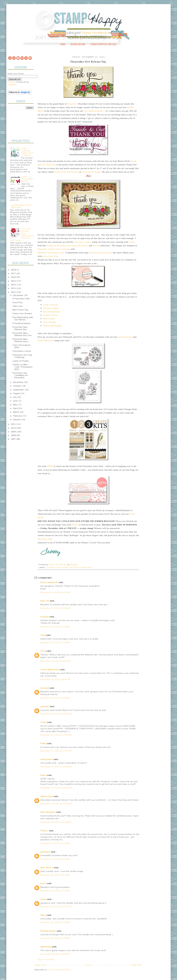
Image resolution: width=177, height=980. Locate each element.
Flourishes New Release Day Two (22, 334)
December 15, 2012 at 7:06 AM (55, 922)
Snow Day (18, 302)
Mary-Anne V (47, 868)
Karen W (45, 601)
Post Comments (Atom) (59, 970)
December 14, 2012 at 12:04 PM (56, 822)
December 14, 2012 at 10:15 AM (56, 735)
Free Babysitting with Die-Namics (23, 318)
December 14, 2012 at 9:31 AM (55, 679)
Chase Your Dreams (22, 313)
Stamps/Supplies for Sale (104, 44)
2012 (14, 292)
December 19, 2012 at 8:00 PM (55, 954)
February (18, 416)
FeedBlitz (12, 85)
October (18, 386)
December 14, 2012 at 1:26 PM (55, 843)
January (17, 419)
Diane (43, 915)
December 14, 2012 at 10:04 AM (56, 714)
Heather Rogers (48, 931)
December (19, 295)
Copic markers (63, 567)
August (17, 393)
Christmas (51, 567)
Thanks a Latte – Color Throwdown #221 (23, 367)
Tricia (43, 651)
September (19, 390)
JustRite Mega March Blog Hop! (21, 206)
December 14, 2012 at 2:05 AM (55, 592)
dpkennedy (46, 947)
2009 (14, 432)
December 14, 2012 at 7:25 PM (55, 891)
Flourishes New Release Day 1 (21, 340)
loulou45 (45, 688)
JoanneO (45, 706)
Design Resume (78, 44)
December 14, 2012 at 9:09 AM (55, 661)
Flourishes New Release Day (20, 328)
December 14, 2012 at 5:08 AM (55, 608)
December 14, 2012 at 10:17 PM (56, 906)
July (15, 397)
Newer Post (41, 965)
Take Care (18, 306)
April (16, 408)
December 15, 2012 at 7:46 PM (55, 938)
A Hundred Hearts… (22, 323)
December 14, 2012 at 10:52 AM (56, 788)
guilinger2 (45, 852)
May (16, 405)
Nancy (43, 775)
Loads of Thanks (21, 361)
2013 (14, 288)
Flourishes (75, 567)
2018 (14, 270)
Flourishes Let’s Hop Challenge (22, 356)
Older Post (137, 965)
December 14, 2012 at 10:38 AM (56, 767)
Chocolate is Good (22, 351)
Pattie (43, 743)
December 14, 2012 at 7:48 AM (55, 642)
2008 (14, 435)
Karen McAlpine (48, 812)
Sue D (43, 883)
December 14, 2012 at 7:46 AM (55, 627)
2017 (14, 273)
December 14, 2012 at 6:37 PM (55, 875)
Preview (12, 82)
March (17, 412)
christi (43, 899)
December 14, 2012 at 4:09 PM (55, 859)
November (19, 382)
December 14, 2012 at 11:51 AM (56, 804)
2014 (14, 285)
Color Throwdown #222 (22, 346)
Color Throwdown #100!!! (27, 179)
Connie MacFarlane (50, 670)
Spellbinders (86, 567)
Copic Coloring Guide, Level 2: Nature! (27, 152)
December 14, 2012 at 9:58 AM (55, 698)
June (16, 401)
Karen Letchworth (49, 582)
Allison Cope (47, 796)
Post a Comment (46, 960)
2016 (14, 277)
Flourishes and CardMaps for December (20, 375)
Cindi (43, 635)
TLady (43, 722)
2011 (14, 424)
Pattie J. (44, 831)
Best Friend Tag (20, 310)
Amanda (45, 617)
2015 (14, 281)
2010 (14, 428)
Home (63, 44)
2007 (14, 439)
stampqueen (47, 759)
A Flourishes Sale (21, 299)
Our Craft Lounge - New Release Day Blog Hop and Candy (22, 234)
